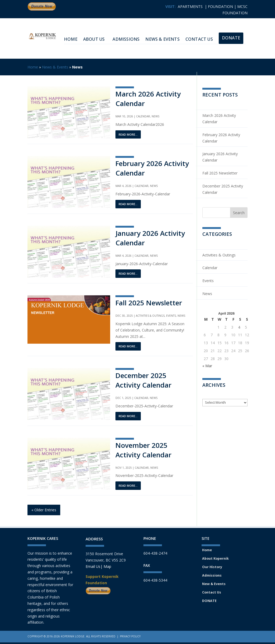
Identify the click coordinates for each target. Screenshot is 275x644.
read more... (128, 134)
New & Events (214, 584)
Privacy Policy (130, 636)
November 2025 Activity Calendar (143, 450)
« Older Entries (44, 510)
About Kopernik (215, 558)
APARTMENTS (190, 6)
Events (171, 316)
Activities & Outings (150, 316)
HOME (71, 39)
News (155, 116)
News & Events (162, 39)
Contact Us (199, 39)
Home (33, 67)
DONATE (209, 601)
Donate (231, 38)
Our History (212, 567)
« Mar (207, 366)
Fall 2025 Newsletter (149, 303)
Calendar (143, 116)
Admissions (126, 39)
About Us (94, 39)
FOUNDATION (220, 6)
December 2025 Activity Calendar (143, 380)
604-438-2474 (155, 553)
